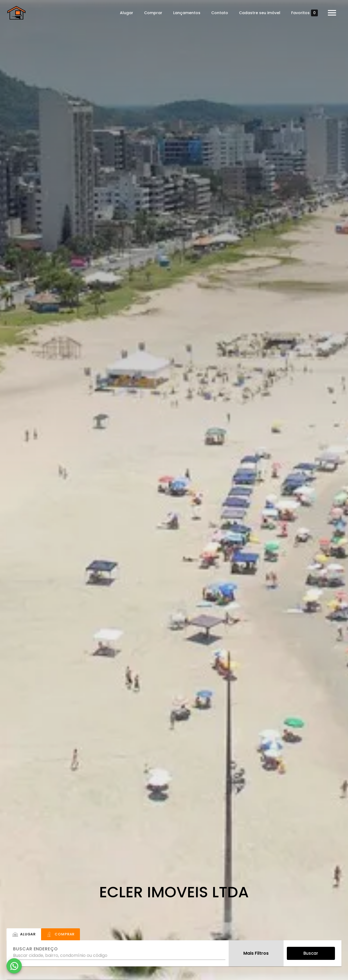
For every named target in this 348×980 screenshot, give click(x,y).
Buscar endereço (35, 949)
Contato (218, 13)
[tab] (24, 934)
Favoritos (303, 13)
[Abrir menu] (330, 13)
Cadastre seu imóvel (258, 13)
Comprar (151, 13)
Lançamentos (185, 13)
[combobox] (119, 953)
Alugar (125, 13)
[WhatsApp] (14, 966)
